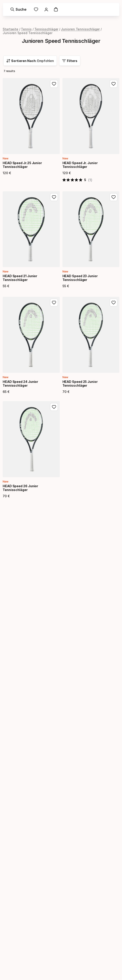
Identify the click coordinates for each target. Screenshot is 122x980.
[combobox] (30, 61)
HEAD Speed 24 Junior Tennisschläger (20, 384)
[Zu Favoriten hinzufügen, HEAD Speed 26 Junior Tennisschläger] (54, 407)
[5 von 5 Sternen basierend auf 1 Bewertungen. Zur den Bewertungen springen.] (77, 180)
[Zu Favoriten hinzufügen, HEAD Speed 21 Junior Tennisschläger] (54, 197)
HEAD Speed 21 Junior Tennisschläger (20, 278)
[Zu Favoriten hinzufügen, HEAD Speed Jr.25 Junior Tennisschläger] (54, 84)
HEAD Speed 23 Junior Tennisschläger (80, 278)
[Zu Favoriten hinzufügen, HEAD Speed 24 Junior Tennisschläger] (54, 303)
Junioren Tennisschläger (80, 29)
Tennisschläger (46, 29)
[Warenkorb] (56, 9)
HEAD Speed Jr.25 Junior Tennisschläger (22, 165)
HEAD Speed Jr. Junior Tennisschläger (80, 165)
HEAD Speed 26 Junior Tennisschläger (20, 488)
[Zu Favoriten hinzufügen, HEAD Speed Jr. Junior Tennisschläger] (114, 84)
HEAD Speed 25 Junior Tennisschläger (80, 384)
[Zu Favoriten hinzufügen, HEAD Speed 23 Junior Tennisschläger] (114, 197)
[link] (36, 9)
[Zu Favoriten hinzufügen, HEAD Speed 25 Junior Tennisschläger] (114, 303)
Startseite (10, 29)
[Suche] (18, 9)
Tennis (26, 29)
